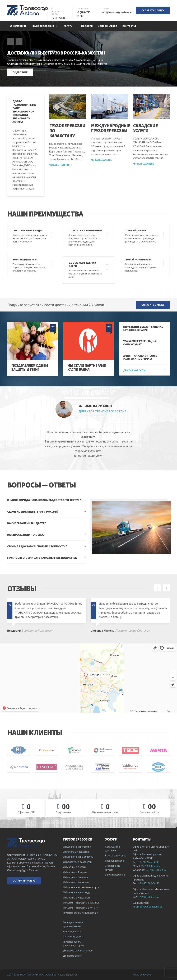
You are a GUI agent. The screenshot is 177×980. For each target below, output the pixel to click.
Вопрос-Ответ (108, 26)
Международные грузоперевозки (111, 128)
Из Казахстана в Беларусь (78, 857)
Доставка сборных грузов (78, 951)
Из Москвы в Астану (74, 867)
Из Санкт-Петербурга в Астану (80, 908)
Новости (87, 26)
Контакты (129, 26)
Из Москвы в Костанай (76, 882)
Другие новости (134, 371)
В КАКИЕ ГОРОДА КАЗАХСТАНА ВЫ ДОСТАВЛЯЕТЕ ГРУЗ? (44, 500)
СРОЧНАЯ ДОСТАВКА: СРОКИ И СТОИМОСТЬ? (37, 546)
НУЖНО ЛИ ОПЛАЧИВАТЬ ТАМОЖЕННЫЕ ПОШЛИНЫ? (42, 558)
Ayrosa (147, 975)
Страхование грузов (113, 868)
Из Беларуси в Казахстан (77, 862)
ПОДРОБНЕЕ (20, 73)
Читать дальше (60, 165)
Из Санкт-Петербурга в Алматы (81, 903)
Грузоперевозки (43, 26)
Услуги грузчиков (115, 875)
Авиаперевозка (72, 932)
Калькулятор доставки (113, 849)
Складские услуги (145, 128)
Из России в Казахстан (76, 852)
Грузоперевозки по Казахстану (81, 913)
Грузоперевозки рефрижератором (73, 944)
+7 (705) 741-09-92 (156, 870)
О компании (18, 26)
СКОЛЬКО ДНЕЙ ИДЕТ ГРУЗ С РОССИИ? (33, 511)
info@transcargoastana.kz (148, 907)
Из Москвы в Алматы (75, 872)
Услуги (68, 26)
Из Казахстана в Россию (77, 847)
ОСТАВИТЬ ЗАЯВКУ (153, 11)
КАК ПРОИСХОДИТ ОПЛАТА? (26, 535)
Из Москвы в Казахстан (76, 898)
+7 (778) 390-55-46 (149, 866)
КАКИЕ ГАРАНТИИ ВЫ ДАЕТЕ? (27, 523)
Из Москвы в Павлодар (76, 877)
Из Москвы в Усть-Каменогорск (81, 887)
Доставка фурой (73, 956)
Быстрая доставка (116, 856)
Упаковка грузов (115, 861)
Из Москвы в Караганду (77, 892)
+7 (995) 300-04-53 (149, 883)
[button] (11, 42)
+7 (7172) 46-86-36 (149, 862)
